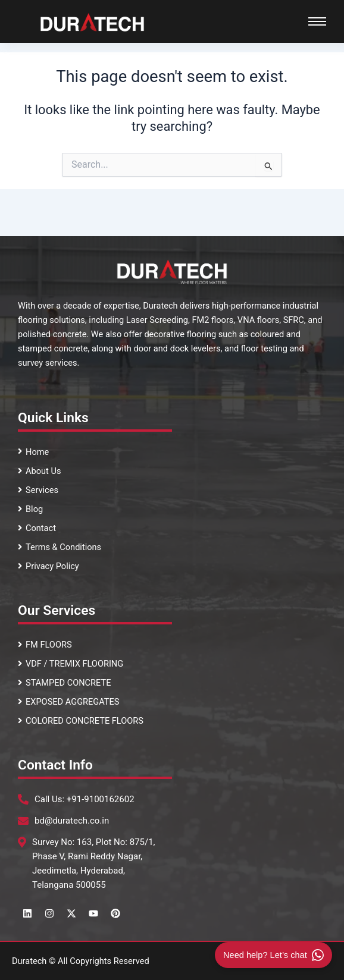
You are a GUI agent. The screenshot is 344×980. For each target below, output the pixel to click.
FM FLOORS (45, 645)
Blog (30, 509)
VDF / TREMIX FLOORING (71, 664)
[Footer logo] (172, 272)
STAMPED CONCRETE (65, 683)
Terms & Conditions (60, 547)
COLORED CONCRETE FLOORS (81, 721)
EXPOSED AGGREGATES (69, 702)
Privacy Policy (49, 566)
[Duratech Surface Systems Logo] (92, 22)
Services (38, 490)
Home (33, 452)
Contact (37, 528)
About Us (39, 471)
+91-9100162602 (101, 799)
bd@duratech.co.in (72, 821)
